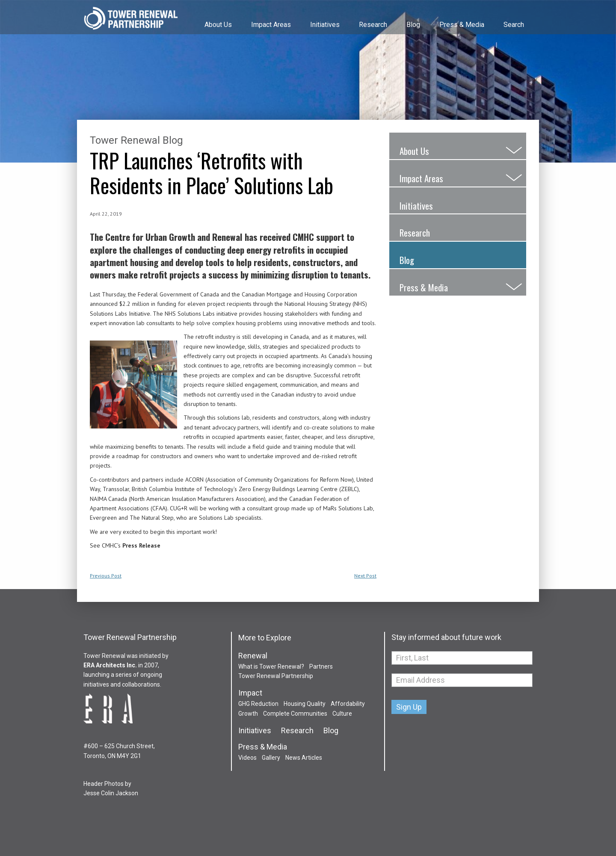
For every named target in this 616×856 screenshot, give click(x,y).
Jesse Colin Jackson (111, 793)
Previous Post (106, 576)
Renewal (253, 656)
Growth (248, 714)
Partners (321, 666)
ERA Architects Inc (109, 665)
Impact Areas (271, 25)
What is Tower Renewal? (271, 666)
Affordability (348, 704)
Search (514, 25)
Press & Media (462, 25)
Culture (342, 714)
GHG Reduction (258, 704)
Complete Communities (295, 714)
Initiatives (325, 25)
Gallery (271, 758)
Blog (413, 25)
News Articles (304, 758)
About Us (218, 25)
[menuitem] (217, 17)
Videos (247, 758)
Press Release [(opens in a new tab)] (141, 545)
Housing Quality (305, 704)
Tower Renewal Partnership (130, 19)
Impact (250, 693)
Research (373, 25)
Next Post (365, 576)
